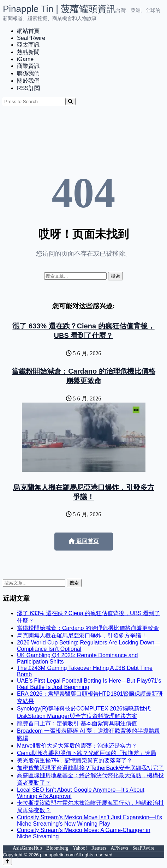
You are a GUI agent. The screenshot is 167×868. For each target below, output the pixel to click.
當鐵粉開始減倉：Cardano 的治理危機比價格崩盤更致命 (88, 628)
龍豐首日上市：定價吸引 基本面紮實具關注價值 (77, 723)
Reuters (99, 848)
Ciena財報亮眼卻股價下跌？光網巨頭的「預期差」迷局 (87, 753)
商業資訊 (28, 66)
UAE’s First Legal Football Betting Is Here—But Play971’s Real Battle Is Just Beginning (89, 684)
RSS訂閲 (28, 88)
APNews (119, 848)
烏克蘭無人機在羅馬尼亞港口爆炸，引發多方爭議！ (82, 635)
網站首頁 (28, 31)
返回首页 (84, 541)
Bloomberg (57, 848)
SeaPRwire (31, 38)
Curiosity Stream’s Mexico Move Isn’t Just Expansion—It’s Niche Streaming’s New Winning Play (90, 821)
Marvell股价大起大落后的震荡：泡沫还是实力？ (77, 746)
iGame (25, 59)
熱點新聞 (28, 52)
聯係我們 (28, 73)
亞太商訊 (28, 45)
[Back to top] (7, 861)
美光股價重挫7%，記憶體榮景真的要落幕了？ (75, 760)
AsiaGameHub (27, 848)
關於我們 (28, 81)
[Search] (70, 102)
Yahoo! (80, 848)
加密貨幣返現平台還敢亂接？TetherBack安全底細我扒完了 (90, 768)
